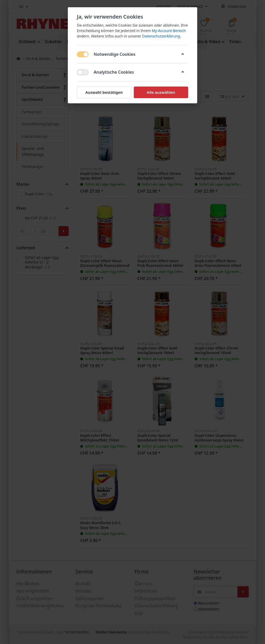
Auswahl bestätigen (104, 92)
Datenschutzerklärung (161, 36)
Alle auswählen (161, 92)
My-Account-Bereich (169, 31)
